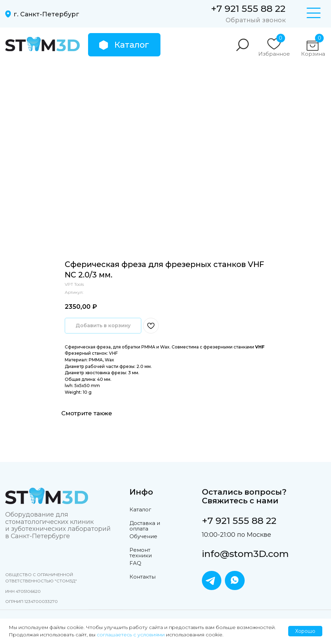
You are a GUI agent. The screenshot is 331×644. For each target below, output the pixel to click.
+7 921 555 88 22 (248, 9)
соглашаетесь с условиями (131, 635)
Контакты (143, 577)
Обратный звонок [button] (256, 20)
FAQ (135, 563)
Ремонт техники (141, 553)
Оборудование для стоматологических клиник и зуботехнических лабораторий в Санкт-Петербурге (58, 525)
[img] (42, 44)
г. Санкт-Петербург (46, 14)
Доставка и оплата (145, 526)
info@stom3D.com (245, 554)
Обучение (143, 536)
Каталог (140, 510)
